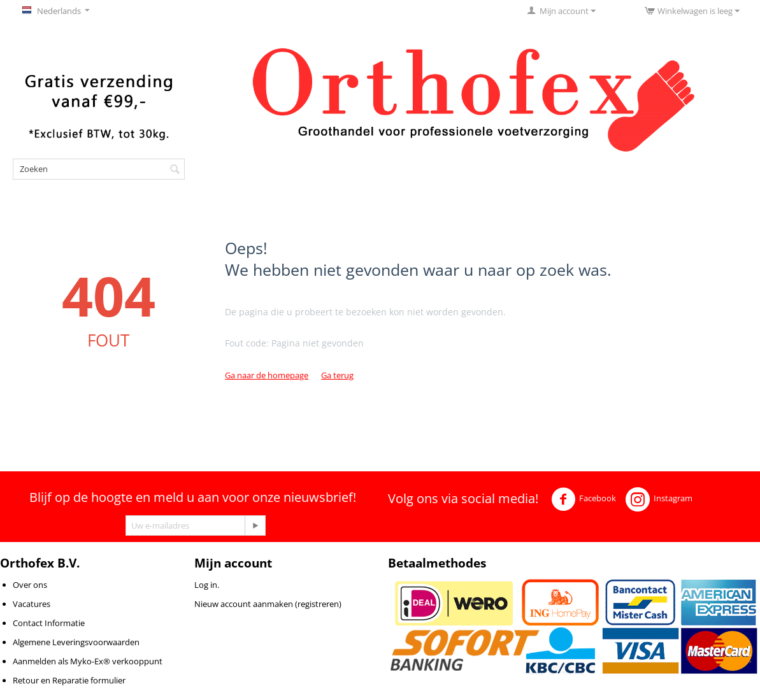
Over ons (30, 585)
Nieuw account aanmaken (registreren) (268, 604)
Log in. (207, 585)
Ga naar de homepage (267, 375)
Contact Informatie (49, 623)
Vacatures (32, 604)
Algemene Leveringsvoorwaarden (76, 642)
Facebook (584, 499)
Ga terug (337, 375)
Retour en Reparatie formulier (69, 680)
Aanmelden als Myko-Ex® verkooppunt (88, 661)
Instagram (659, 499)
